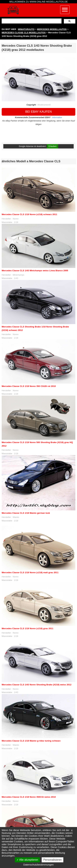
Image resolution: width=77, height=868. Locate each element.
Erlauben (52, 146)
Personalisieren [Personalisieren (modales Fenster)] (52, 860)
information (57, 117)
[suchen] (31, 21)
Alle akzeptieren (27, 860)
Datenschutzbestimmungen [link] (38, 865)
